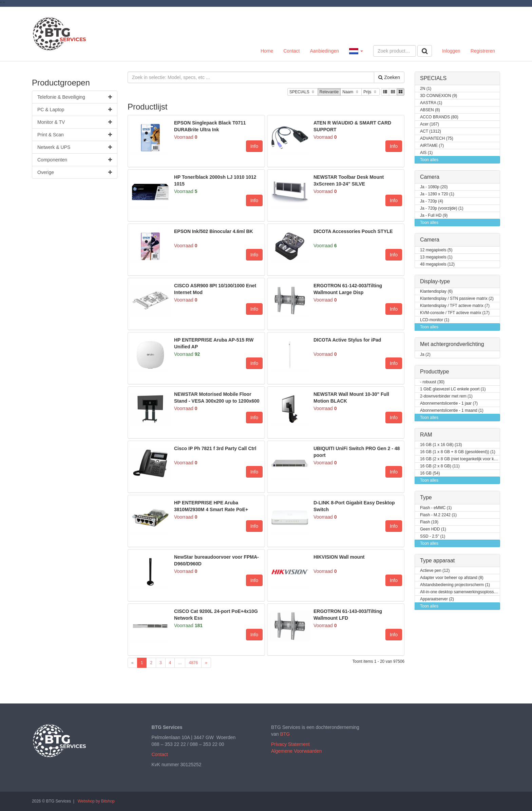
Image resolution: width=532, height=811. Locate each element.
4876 (193, 663)
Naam (351, 92)
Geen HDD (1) (433, 529)
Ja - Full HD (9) (434, 216)
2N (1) (426, 89)
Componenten (75, 160)
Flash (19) (429, 522)
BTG (285, 734)
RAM (426, 435)
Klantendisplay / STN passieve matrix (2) (457, 299)
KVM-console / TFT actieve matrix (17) (455, 313)
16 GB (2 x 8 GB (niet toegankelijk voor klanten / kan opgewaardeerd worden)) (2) (460, 459)
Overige (75, 172)
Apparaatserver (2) (437, 599)
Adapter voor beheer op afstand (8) (452, 578)
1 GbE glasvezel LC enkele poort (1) (453, 389)
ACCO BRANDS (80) (439, 117)
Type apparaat (437, 561)
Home (267, 51)
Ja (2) (425, 355)
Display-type (435, 281)
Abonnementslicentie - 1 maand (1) (452, 411)
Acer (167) (430, 124)
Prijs (370, 92)
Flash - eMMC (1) (436, 508)
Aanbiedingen (324, 51)
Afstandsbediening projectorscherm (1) (455, 585)
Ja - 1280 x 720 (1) (437, 194)
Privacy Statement (290, 744)
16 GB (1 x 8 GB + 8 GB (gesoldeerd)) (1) (458, 452)
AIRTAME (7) (432, 146)
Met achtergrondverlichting (452, 344)
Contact (291, 51)
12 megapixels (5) (436, 250)
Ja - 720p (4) (432, 201)
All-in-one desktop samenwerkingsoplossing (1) (460, 592)
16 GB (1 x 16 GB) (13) (441, 445)
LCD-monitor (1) (435, 320)
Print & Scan (75, 135)
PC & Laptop (75, 110)
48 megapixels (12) (437, 264)
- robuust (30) (432, 382)
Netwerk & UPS (75, 147)
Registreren (483, 51)
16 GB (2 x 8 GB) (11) (440, 466)
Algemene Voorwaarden (296, 751)
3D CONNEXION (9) (439, 96)
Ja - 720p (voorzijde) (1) (442, 208)
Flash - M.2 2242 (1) (438, 515)
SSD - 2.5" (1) (433, 536)
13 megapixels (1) (436, 257)
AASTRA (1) (431, 103)
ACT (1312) (431, 131)
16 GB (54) (430, 473)
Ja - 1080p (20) (434, 187)
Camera (430, 177)
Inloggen (451, 51)
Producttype (434, 372)
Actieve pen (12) (435, 571)
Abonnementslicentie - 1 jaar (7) (449, 403)
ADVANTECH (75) (437, 139)
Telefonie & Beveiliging (75, 97)
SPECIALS (302, 92)
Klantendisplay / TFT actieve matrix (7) (455, 306)
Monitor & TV (75, 122)
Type (426, 497)
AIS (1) (426, 153)
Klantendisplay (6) (436, 292)
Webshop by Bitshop (96, 801)
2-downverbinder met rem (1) (446, 396)
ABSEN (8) (430, 110)
